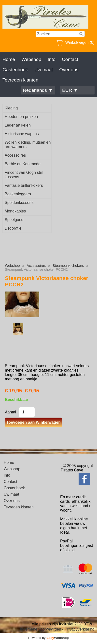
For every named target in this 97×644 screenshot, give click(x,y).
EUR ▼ (70, 90)
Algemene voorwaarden (40, 629)
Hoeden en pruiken (21, 117)
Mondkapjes (15, 211)
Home (9, 59)
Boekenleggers (18, 194)
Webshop (31, 59)
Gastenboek (15, 70)
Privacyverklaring (80, 629)
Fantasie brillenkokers (24, 185)
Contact (70, 59)
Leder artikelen (18, 125)
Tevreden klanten (20, 80)
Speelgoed (14, 220)
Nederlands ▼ (38, 90)
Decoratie (13, 228)
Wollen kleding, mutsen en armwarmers (28, 145)
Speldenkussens (19, 203)
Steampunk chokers (68, 266)
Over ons (69, 70)
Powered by (48, 638)
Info (52, 59)
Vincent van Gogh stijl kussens (24, 175)
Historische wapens (22, 134)
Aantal (10, 412)
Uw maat (43, 70)
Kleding (11, 108)
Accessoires (15, 155)
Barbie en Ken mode (23, 164)
